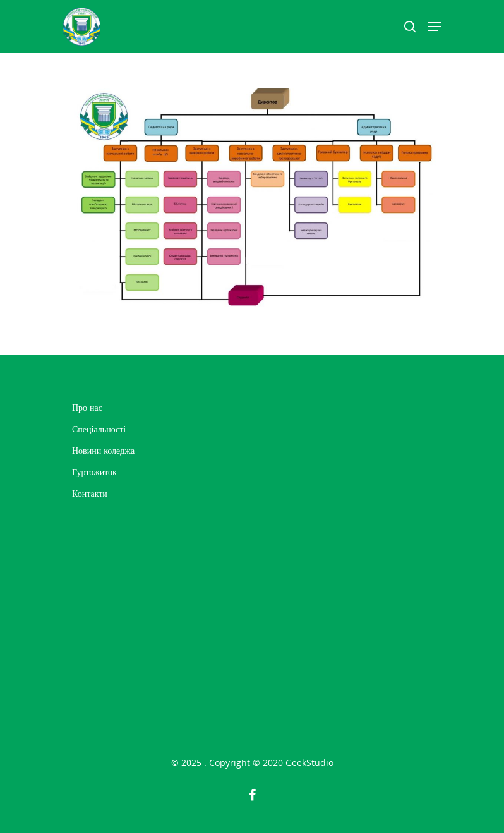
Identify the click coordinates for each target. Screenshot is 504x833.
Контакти (90, 493)
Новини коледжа (103, 450)
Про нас (87, 407)
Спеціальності (99, 429)
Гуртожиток (94, 472)
